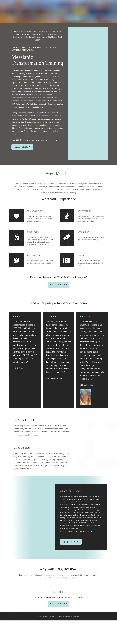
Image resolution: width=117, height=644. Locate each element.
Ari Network (73, 526)
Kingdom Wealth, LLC (67, 520)
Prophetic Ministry (45, 32)
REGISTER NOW (22, 147)
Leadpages (76, 616)
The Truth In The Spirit (75, 505)
